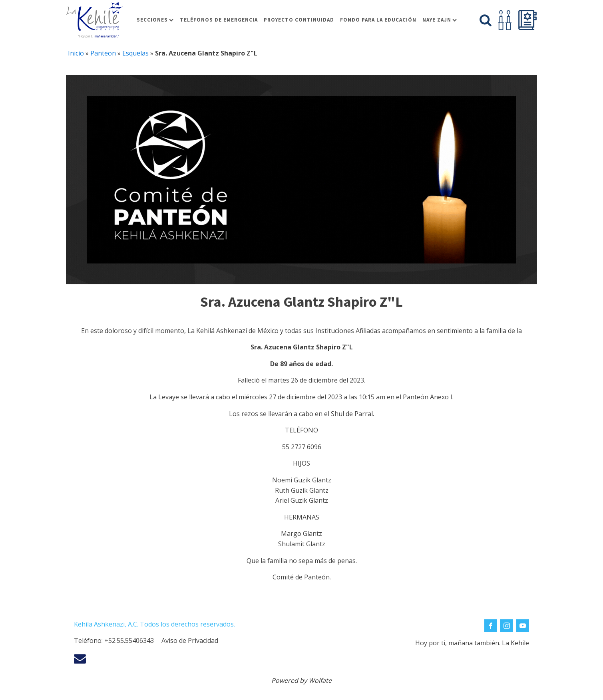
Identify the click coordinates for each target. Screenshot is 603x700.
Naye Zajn (440, 20)
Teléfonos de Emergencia (219, 20)
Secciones (155, 20)
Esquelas (135, 53)
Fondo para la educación (378, 20)
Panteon (103, 53)
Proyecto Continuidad (299, 20)
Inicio (76, 53)
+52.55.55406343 (129, 641)
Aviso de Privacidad (190, 641)
